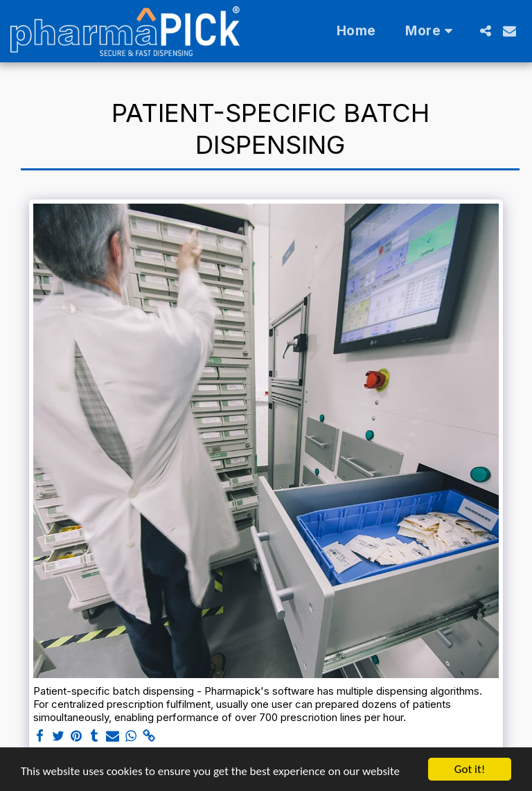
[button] (485, 31)
